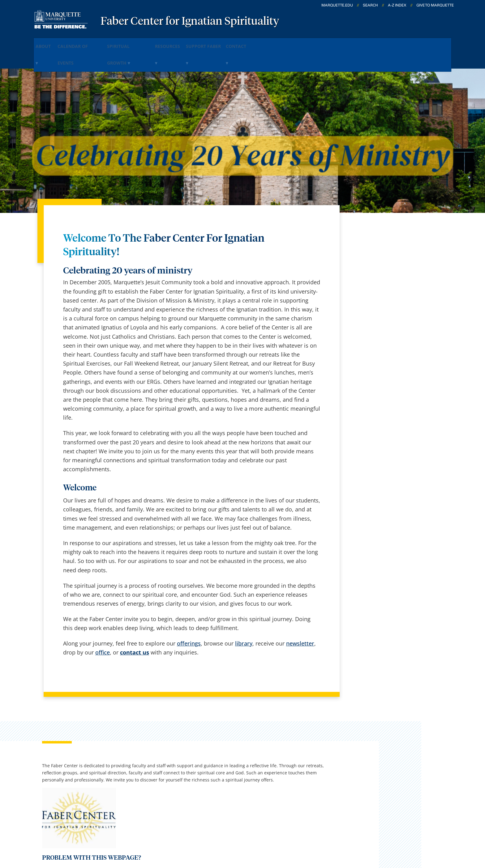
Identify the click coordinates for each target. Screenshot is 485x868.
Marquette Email (256, 744)
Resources (199, 43)
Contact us (169, 777)
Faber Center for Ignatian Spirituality (190, 22)
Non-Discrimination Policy (358, 830)
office (103, 629)
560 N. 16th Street (47, 762)
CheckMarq (249, 761)
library (244, 620)
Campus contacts (178, 744)
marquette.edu (337, 5)
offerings (189, 620)
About (49, 43)
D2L (239, 777)
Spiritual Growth (151, 43)
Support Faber (244, 43)
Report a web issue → (381, 792)
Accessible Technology (431, 830)
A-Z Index (397, 5)
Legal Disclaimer (295, 830)
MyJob (242, 793)
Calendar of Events (93, 43)
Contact (287, 43)
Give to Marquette (435, 5)
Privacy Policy (249, 830)
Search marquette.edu (184, 793)
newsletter (300, 620)
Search (370, 5)
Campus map (173, 761)
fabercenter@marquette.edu (380, 491)
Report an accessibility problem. (383, 463)
